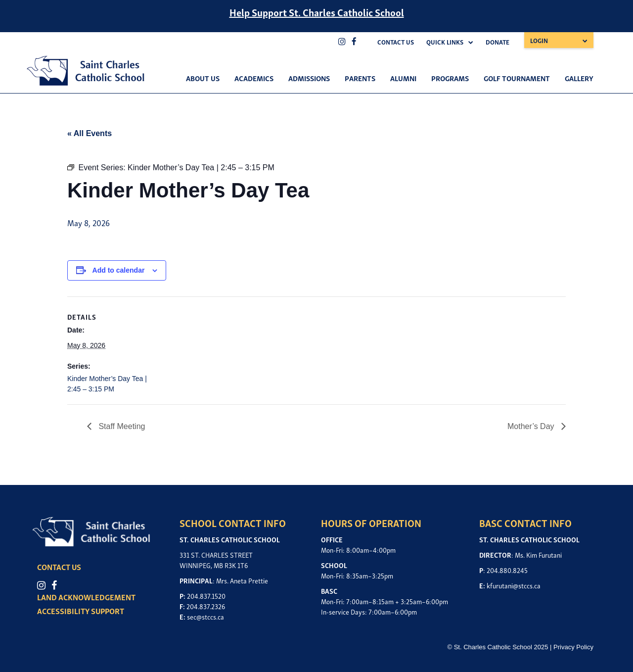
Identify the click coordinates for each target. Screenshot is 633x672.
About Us (203, 78)
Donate (497, 42)
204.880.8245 (507, 570)
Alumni (403, 78)
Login (539, 40)
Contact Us (396, 42)
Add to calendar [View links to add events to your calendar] (119, 270)
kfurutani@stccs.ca (514, 585)
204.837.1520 (206, 596)
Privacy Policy (573, 647)
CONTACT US (59, 567)
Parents (360, 78)
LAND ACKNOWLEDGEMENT (86, 597)
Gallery (579, 78)
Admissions (309, 78)
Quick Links (445, 42)
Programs (450, 78)
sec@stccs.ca (205, 616)
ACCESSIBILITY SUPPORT (81, 611)
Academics (254, 78)
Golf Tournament (517, 78)
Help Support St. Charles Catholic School (317, 12)
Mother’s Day (532, 426)
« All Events (90, 133)
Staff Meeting (121, 426)
